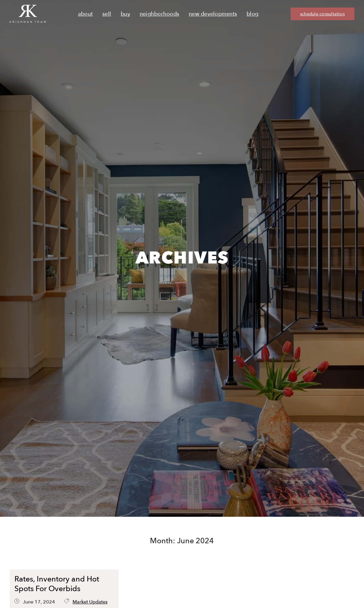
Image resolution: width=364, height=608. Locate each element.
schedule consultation (322, 14)
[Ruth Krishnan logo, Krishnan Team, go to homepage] (28, 14)
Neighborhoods (159, 14)
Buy (125, 14)
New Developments (213, 14)
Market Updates (90, 602)
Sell (107, 14)
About (85, 14)
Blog (252, 14)
